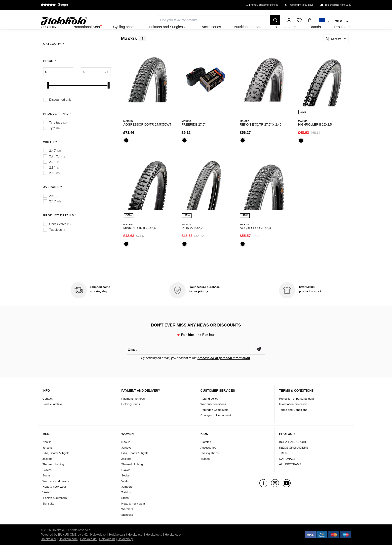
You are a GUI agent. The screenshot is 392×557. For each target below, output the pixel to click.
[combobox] (324, 22)
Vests (46, 504)
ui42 (85, 546)
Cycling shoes (210, 465)
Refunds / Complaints (214, 421)
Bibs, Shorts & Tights (56, 465)
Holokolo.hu (154, 546)
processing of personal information (224, 370)
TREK (283, 465)
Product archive (53, 416)
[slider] (48, 99)
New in (47, 453)
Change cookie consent (216, 427)
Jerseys (47, 459)
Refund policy (209, 410)
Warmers (127, 521)
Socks (46, 487)
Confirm (259, 361)
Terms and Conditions (293, 421)
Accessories (208, 459)
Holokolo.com (68, 551)
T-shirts (126, 504)
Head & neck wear (54, 498)
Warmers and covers (56, 493)
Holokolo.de (88, 551)
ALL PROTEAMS (290, 476)
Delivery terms (131, 416)
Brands (205, 470)
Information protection (293, 416)
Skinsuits (48, 515)
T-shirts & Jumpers (55, 509)
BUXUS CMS (67, 546)
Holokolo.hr (107, 551)
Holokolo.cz (117, 546)
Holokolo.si (48, 551)
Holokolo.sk (98, 546)
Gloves (47, 482)
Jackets (47, 470)
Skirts (125, 509)
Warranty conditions (213, 416)
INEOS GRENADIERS (294, 459)
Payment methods (133, 410)
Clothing (206, 453)
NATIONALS (287, 470)
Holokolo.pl (135, 546)
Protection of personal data (297, 410)
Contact (47, 410)
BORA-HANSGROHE (293, 453)
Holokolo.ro (173, 546)
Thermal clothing (53, 476)
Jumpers (127, 498)
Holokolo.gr (125, 551)
